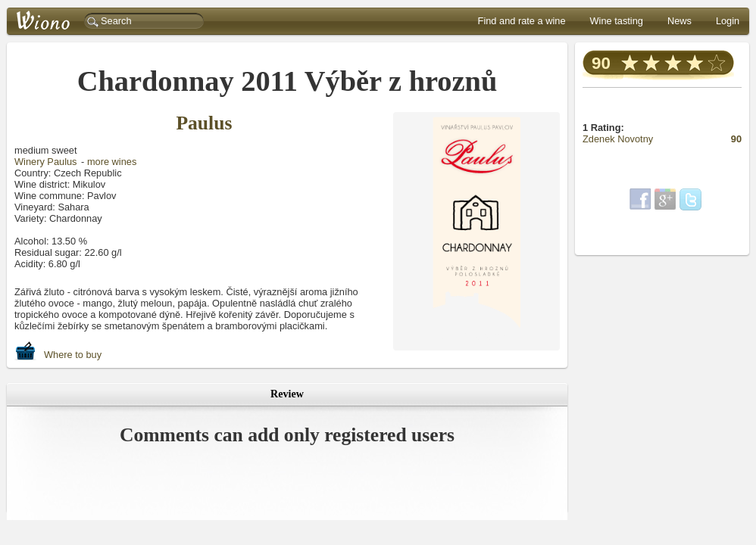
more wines (112, 162)
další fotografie (473, 336)
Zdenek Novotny (619, 139)
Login (728, 21)
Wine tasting (617, 21)
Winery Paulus (46, 162)
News (679, 21)
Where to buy (58, 351)
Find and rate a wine (522, 21)
